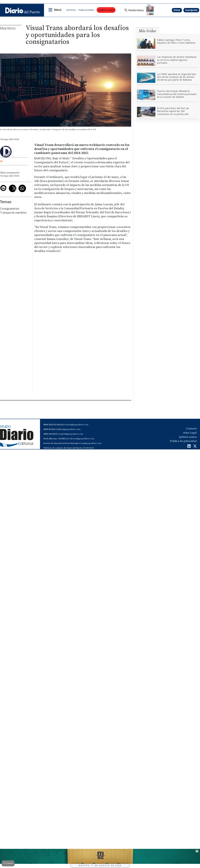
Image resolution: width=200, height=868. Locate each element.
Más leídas (147, 31)
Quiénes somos (188, 437)
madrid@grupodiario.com (71, 434)
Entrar (177, 10)
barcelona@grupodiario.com (75, 425)
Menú (58, 10)
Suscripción (191, 10)
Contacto (191, 429)
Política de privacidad (183, 441)
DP (1, 161)
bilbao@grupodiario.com (69, 429)
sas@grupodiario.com (91, 443)
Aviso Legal (190, 433)
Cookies (8, 863)
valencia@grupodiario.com (82, 439)
